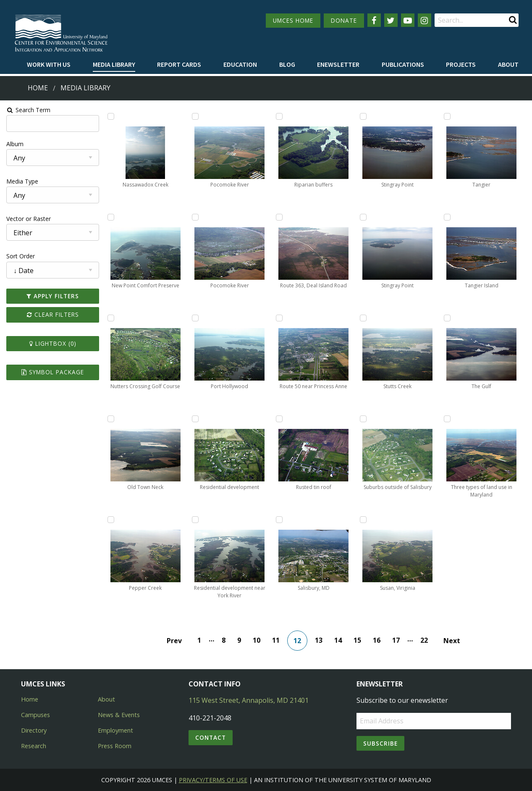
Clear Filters (52, 314)
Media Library (114, 64)
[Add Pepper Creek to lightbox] (110, 520)
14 (338, 640)
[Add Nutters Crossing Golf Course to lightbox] (110, 318)
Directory (34, 730)
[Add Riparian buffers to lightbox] (279, 116)
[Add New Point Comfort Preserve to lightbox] (110, 217)
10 (257, 640)
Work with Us (49, 64)
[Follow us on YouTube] (408, 20)
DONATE (344, 20)
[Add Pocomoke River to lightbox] (195, 116)
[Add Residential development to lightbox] (195, 419)
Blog (287, 64)
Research (34, 746)
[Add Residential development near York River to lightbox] (195, 520)
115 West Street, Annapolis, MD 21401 (249, 700)
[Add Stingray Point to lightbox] (364, 116)
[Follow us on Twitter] (391, 20)
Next (452, 641)
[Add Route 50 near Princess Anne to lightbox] (279, 318)
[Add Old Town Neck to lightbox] (110, 419)
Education (240, 64)
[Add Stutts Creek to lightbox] (364, 318)
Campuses (35, 715)
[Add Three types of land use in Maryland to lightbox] (448, 419)
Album (14, 144)
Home (38, 88)
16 (377, 640)
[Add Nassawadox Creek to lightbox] (110, 116)
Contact (211, 737)
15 (358, 640)
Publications (403, 64)
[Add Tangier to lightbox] (448, 116)
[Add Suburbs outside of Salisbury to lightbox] (364, 419)
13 (319, 640)
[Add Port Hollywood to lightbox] (195, 318)
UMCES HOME (293, 20)
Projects (461, 64)
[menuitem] (49, 65)
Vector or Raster (28, 219)
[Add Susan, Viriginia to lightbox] (364, 520)
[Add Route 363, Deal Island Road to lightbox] (279, 217)
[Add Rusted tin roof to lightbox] (279, 419)
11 (276, 640)
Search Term (28, 110)
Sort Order (20, 256)
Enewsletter (338, 64)
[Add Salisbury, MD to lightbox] (279, 520)
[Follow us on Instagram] (425, 20)
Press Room (115, 746)
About (508, 64)
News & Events (119, 715)
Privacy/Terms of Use (213, 780)
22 (425, 640)
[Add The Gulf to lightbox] (448, 318)
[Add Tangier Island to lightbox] (448, 217)
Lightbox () (52, 343)
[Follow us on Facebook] (374, 20)
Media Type (21, 181)
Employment (115, 730)
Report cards (179, 64)
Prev (175, 641)
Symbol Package (52, 372)
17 (396, 640)
